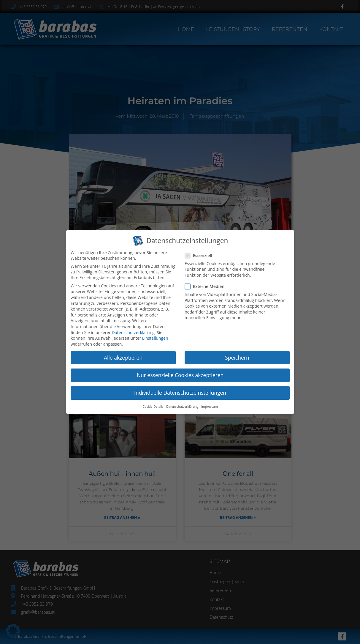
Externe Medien (207, 286)
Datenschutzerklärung (133, 332)
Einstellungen (155, 338)
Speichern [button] (237, 357)
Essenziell (200, 255)
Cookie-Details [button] (153, 406)
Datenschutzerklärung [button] (182, 406)
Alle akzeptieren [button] (123, 357)
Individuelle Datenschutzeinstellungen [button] (180, 392)
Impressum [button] (209, 406)
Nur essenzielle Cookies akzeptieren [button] (180, 375)
